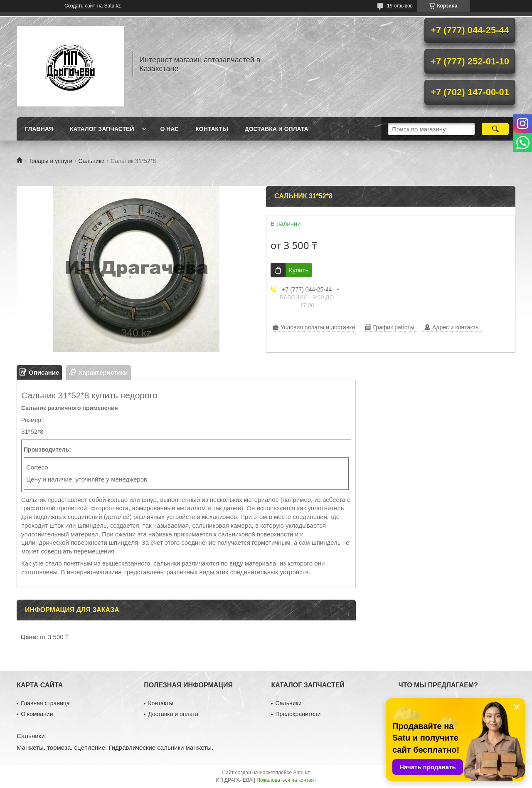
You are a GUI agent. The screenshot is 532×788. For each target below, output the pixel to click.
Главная (39, 129)
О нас (169, 129)
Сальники (92, 161)
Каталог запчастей (102, 129)
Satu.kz (301, 773)
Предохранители (298, 714)
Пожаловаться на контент (286, 780)
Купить (299, 270)
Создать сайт (80, 6)
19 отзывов (400, 6)
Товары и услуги (50, 161)
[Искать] (495, 129)
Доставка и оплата (277, 129)
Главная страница (45, 703)
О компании (37, 714)
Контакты (212, 129)
